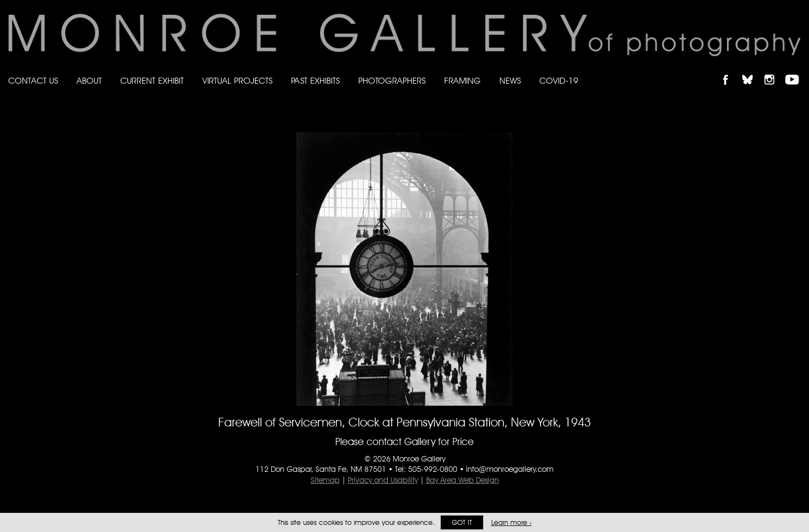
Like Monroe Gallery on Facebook (731, 70)
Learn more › (511, 522)
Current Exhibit (152, 81)
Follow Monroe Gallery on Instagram (774, 70)
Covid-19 (559, 81)
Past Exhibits (315, 81)
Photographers (392, 81)
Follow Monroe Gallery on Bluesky (753, 70)
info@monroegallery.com (510, 469)
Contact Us (33, 81)
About (89, 81)
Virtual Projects (237, 81)
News (510, 81)
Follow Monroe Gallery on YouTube (796, 70)
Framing (462, 81)
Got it (462, 522)
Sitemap (325, 480)
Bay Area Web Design (462, 480)
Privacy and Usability (383, 480)
